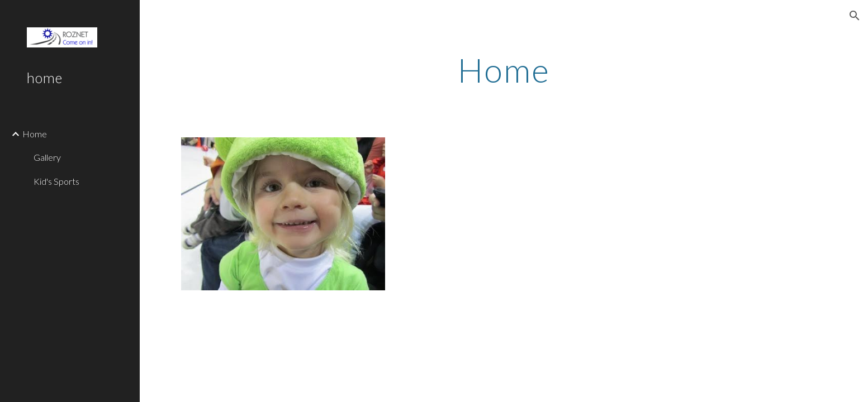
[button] (855, 16)
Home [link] (35, 134)
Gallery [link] (47, 157)
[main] (504, 70)
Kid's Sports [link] (56, 181)
